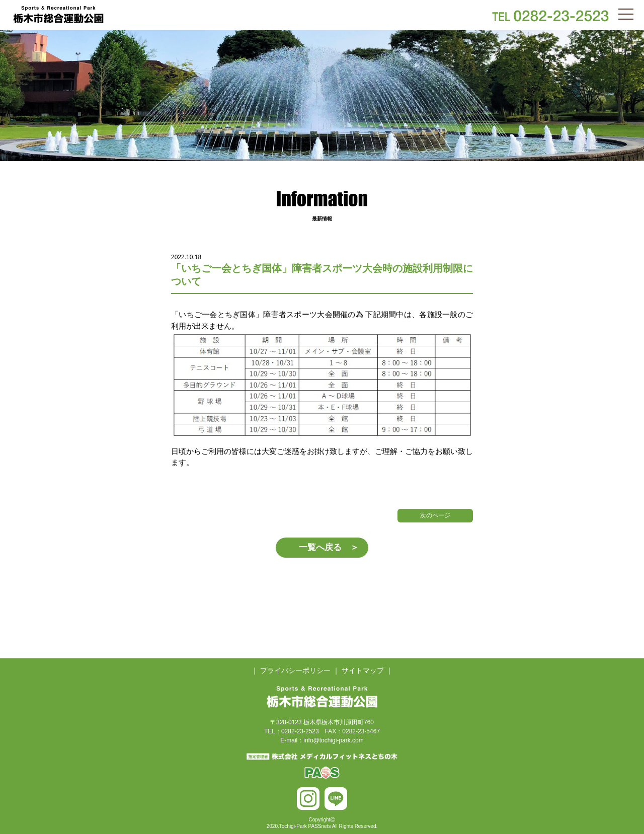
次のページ (435, 515)
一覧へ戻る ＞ (329, 547)
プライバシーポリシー (295, 670)
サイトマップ (363, 670)
